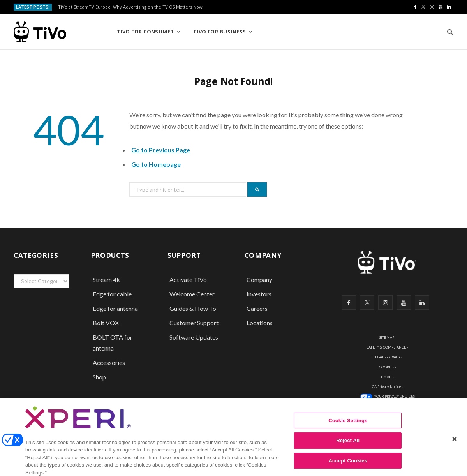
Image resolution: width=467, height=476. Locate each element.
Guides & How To (193, 308)
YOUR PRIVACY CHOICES (395, 396)
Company (259, 279)
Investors (259, 294)
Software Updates (194, 337)
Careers (257, 308)
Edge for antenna (115, 308)
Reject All (348, 445)
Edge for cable (112, 294)
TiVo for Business (220, 32)
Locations (260, 323)
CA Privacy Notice (387, 387)
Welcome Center (192, 294)
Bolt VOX (106, 323)
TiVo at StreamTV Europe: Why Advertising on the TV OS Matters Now (130, 7)
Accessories (109, 362)
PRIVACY (393, 357)
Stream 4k (106, 279)
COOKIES (387, 367)
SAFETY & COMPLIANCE (387, 347)
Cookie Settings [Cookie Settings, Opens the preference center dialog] (348, 425)
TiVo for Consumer (145, 32)
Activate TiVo (188, 279)
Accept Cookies (348, 465)
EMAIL (387, 377)
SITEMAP (387, 338)
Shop (99, 377)
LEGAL (379, 357)
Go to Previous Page (161, 150)
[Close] (455, 443)
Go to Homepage (156, 164)
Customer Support (194, 323)
